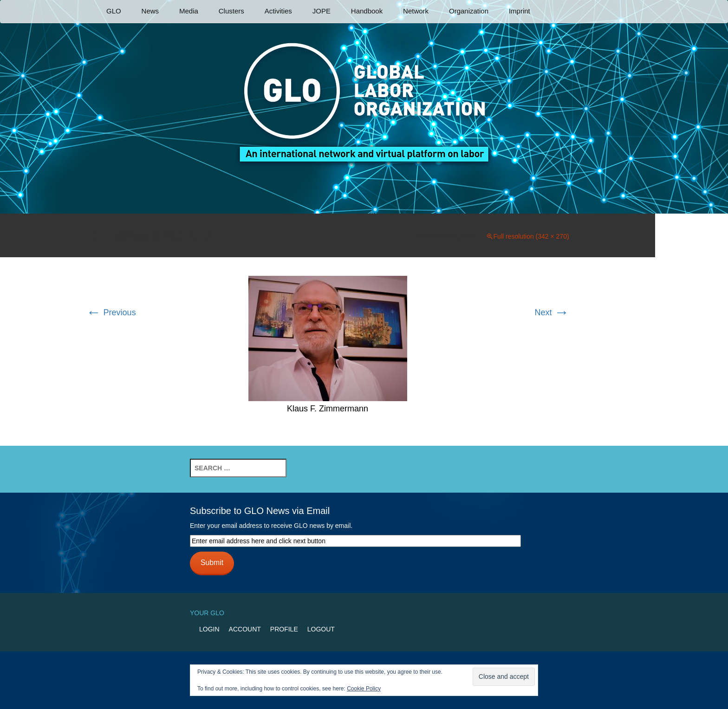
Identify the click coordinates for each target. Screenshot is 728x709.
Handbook (367, 11)
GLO (114, 11)
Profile (284, 629)
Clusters (231, 11)
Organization (469, 11)
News (150, 11)
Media (189, 11)
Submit (212, 563)
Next (552, 312)
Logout (321, 629)
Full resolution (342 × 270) (531, 236)
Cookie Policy (364, 689)
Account (245, 629)
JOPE (322, 11)
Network (416, 11)
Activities (278, 11)
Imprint (520, 11)
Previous (111, 312)
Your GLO (207, 613)
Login (209, 629)
